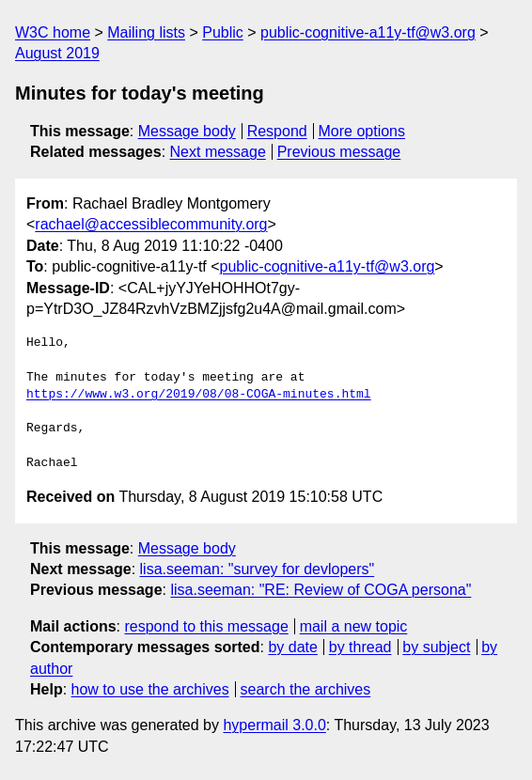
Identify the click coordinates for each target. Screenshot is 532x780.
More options (362, 131)
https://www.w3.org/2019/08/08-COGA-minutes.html (199, 395)
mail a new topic (354, 626)
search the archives (306, 689)
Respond (277, 131)
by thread (360, 647)
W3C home (53, 32)
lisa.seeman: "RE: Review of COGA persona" (321, 590)
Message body (187, 131)
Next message (218, 152)
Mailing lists (146, 32)
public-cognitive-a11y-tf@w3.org (368, 32)
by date (292, 647)
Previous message (339, 152)
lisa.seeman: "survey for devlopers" (258, 569)
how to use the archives (150, 689)
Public (223, 32)
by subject (436, 647)
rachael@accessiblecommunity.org (151, 224)
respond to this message (206, 626)
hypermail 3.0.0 (274, 725)
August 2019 (57, 53)
